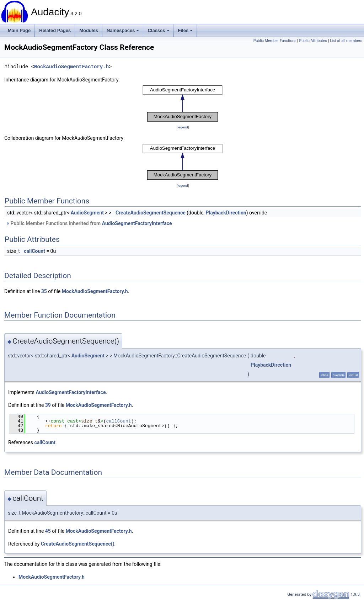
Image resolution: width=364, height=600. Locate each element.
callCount (34, 251)
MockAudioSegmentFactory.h (71, 67)
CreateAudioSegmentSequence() (78, 544)
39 (48, 405)
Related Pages (55, 30)
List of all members (346, 41)
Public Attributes (313, 41)
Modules (89, 30)
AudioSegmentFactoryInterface (137, 223)
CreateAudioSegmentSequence (151, 213)
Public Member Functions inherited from (89, 223)
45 (48, 531)
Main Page (19, 30)
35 (44, 291)
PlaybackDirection (226, 213)
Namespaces (123, 30)
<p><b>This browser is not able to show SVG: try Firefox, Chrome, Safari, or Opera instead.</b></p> (183, 103)
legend (183, 127)
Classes (158, 30)
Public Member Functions (275, 41)
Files (186, 30)
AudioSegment (87, 213)
